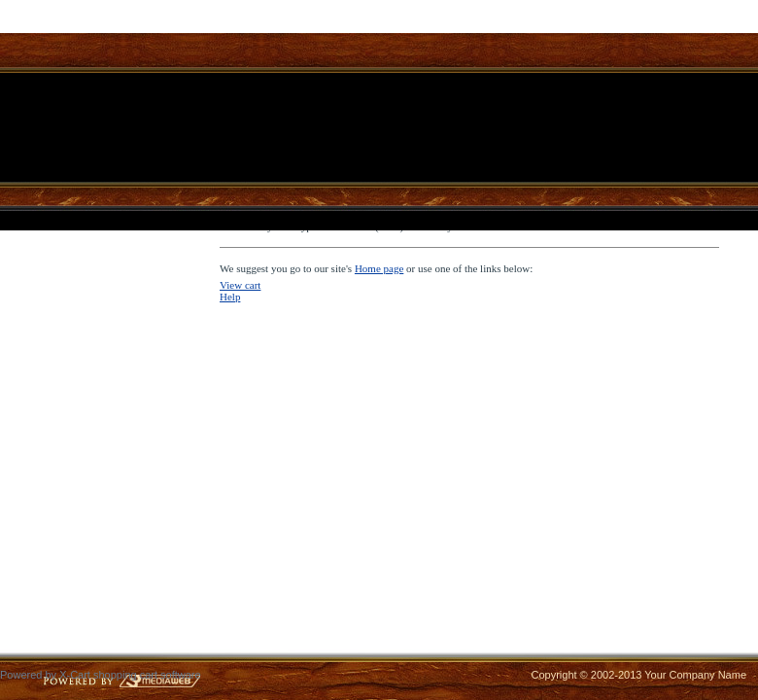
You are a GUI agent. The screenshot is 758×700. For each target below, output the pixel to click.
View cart (240, 285)
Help (230, 297)
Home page (379, 268)
